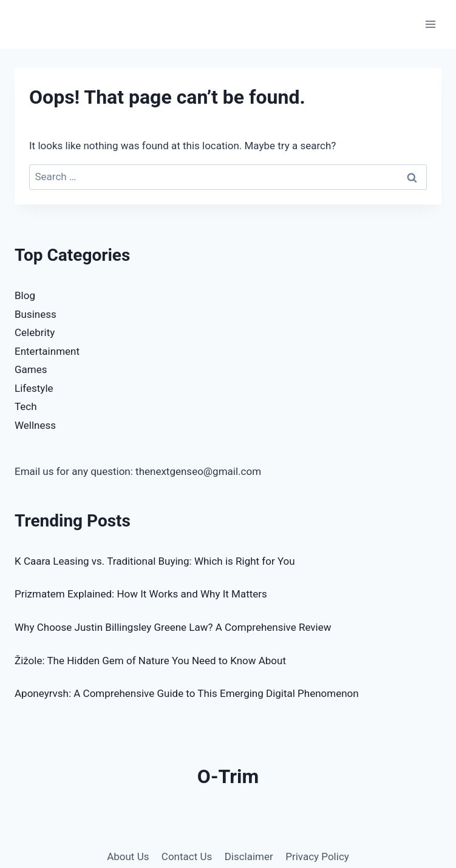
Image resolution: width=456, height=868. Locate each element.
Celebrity (35, 332)
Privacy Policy (317, 856)
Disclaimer (249, 856)
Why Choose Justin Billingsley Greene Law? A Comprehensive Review (173, 627)
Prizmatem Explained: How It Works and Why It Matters (141, 594)
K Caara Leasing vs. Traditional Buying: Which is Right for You (155, 561)
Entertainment (47, 351)
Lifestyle (34, 388)
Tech (26, 406)
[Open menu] (430, 24)
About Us (128, 856)
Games (31, 369)
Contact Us (187, 856)
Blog (25, 295)
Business (36, 314)
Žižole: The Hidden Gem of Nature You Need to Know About (150, 661)
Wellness (35, 425)
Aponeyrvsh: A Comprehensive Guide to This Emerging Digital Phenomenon (187, 693)
